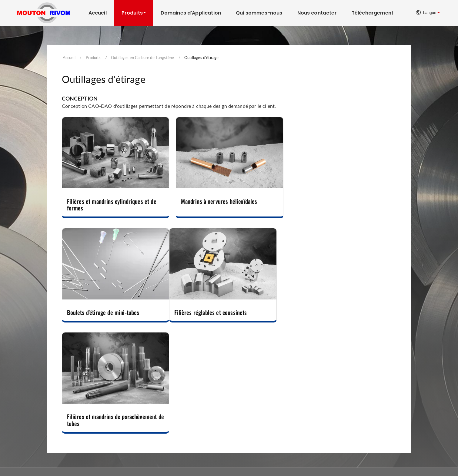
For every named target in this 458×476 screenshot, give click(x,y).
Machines (246, 379)
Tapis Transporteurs (368, 379)
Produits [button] (132, 13)
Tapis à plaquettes (363, 398)
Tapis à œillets (359, 390)
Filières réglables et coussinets (103, 312)
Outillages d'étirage (39, 413)
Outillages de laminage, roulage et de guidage (172, 398)
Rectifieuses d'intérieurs (260, 390)
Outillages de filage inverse (46, 429)
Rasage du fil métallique (260, 406)
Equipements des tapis (367, 413)
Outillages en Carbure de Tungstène (142, 58)
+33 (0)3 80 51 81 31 (223, 462)
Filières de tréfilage (38, 390)
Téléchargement (373, 13)
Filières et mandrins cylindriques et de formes (112, 204)
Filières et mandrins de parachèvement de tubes (226, 315)
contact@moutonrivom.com (304, 462)
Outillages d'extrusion (41, 406)
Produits (93, 58)
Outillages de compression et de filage (165, 413)
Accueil (98, 13)
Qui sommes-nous (259, 13)
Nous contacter (317, 13)
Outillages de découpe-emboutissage (164, 390)
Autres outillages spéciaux (154, 434)
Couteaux (138, 406)
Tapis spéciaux (359, 406)
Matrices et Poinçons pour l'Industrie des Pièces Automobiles (175, 424)
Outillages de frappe (40, 421)
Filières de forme (37, 398)
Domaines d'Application (191, 13)
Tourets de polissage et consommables (274, 398)
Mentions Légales (372, 463)
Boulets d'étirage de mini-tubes (331, 201)
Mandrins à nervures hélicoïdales (219, 201)
